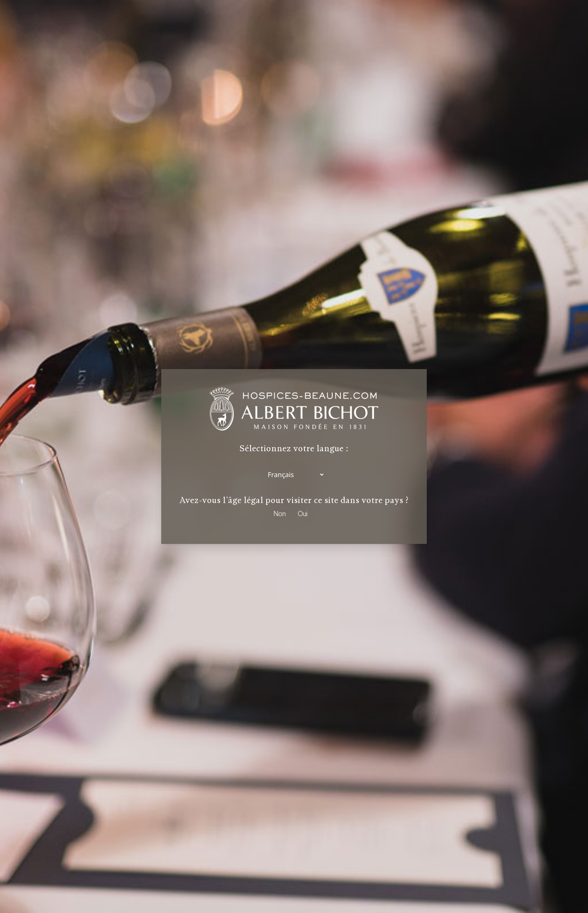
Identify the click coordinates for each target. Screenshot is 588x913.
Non (280, 514)
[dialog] (294, 456)
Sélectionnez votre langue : (294, 449)
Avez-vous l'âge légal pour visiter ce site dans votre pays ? (294, 500)
